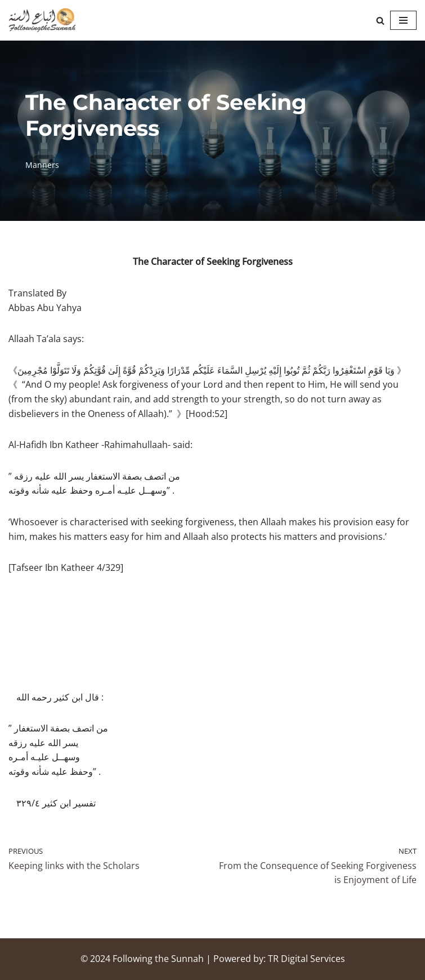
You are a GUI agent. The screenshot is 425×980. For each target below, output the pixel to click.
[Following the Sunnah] (42, 20)
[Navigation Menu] (403, 20)
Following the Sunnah (158, 959)
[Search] (380, 21)
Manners (42, 165)
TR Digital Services (307, 959)
